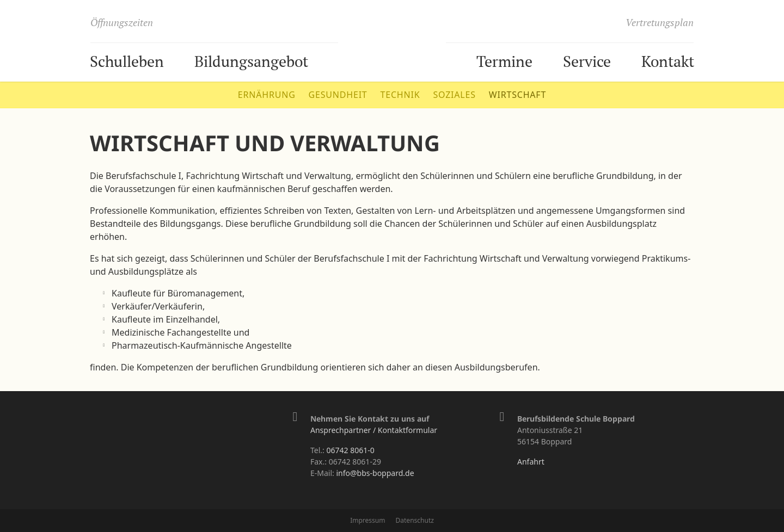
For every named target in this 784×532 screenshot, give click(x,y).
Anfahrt (531, 462)
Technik (400, 95)
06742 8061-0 (350, 450)
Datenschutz (415, 520)
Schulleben (127, 61)
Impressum (367, 520)
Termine (504, 61)
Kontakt (668, 61)
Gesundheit (338, 95)
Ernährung (267, 95)
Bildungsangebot (251, 61)
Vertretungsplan (660, 22)
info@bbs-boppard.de (375, 473)
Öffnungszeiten (122, 22)
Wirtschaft (517, 95)
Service (587, 61)
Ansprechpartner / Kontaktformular (374, 430)
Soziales (454, 95)
